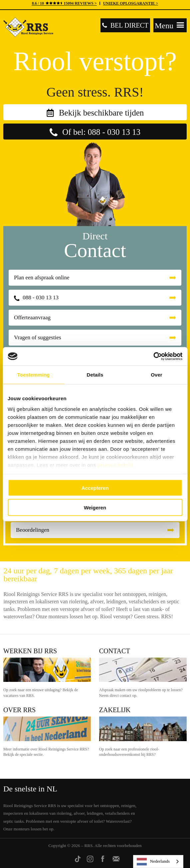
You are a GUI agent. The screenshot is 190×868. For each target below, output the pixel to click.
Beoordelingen (33, 530)
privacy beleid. (116, 465)
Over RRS (19, 710)
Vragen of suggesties (38, 337)
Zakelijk (115, 710)
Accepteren (95, 488)
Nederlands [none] (153, 862)
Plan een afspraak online (42, 278)
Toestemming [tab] (34, 375)
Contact (115, 651)
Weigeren (95, 507)
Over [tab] (157, 375)
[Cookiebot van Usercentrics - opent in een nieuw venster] (153, 356)
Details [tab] (95, 375)
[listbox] (158, 862)
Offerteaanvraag (32, 317)
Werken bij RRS (30, 651)
